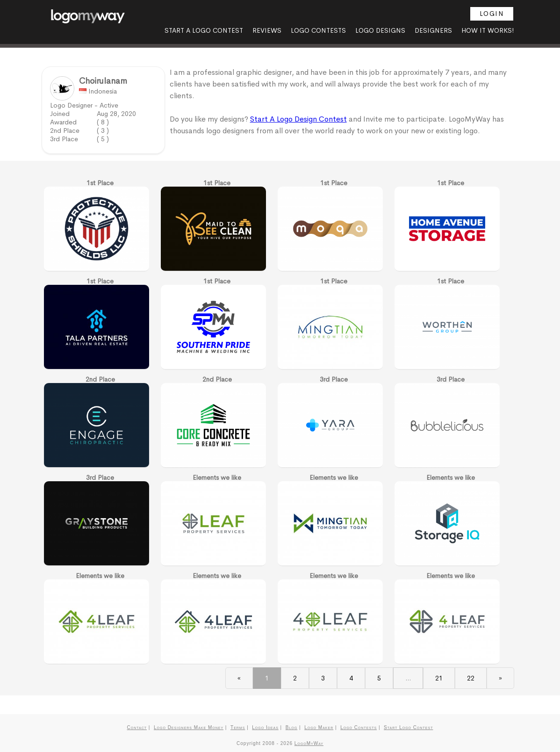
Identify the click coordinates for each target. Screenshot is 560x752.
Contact (137, 727)
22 (471, 678)
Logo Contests (318, 30)
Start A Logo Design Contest (298, 119)
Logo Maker (319, 727)
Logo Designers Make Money (189, 727)
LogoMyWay (309, 743)
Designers (433, 30)
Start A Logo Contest (204, 30)
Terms (238, 727)
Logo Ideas (265, 727)
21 (439, 678)
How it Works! (488, 30)
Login (492, 14)
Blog (291, 727)
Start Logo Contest (408, 727)
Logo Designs (380, 30)
